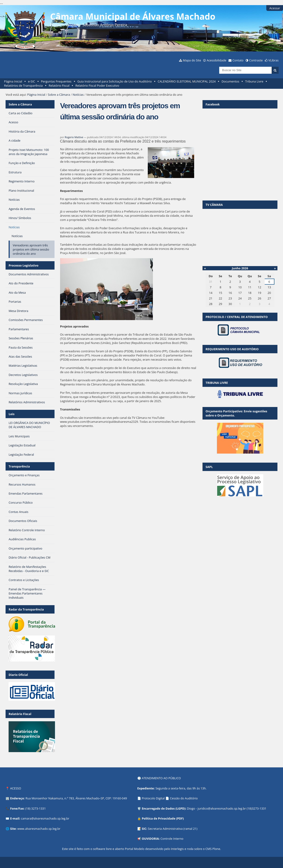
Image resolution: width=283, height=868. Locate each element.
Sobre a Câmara (59, 95)
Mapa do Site (192, 60)
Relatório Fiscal (59, 86)
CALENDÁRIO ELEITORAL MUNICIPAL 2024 (187, 81)
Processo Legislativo (23, 265)
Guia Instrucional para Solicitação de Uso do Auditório (114, 81)
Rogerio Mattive (74, 137)
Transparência (19, 466)
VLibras (273, 60)
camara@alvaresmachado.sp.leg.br (45, 818)
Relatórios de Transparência (24, 86)
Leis (11, 414)
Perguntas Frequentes (56, 81)
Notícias (78, 95)
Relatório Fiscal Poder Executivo (97, 86)
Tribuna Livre (254, 81)
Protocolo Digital (153, 798)
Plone (216, 849)
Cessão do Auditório (184, 798)
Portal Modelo (135, 849)
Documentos (230, 81)
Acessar (275, 8)
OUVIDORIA (150, 839)
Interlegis (177, 849)
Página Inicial (13, 81)
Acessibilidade (216, 60)
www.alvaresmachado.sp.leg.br (39, 829)
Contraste (256, 60)
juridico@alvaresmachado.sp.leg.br (222, 808)
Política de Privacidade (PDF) (163, 818)
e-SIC (32, 81)
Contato (238, 60)
